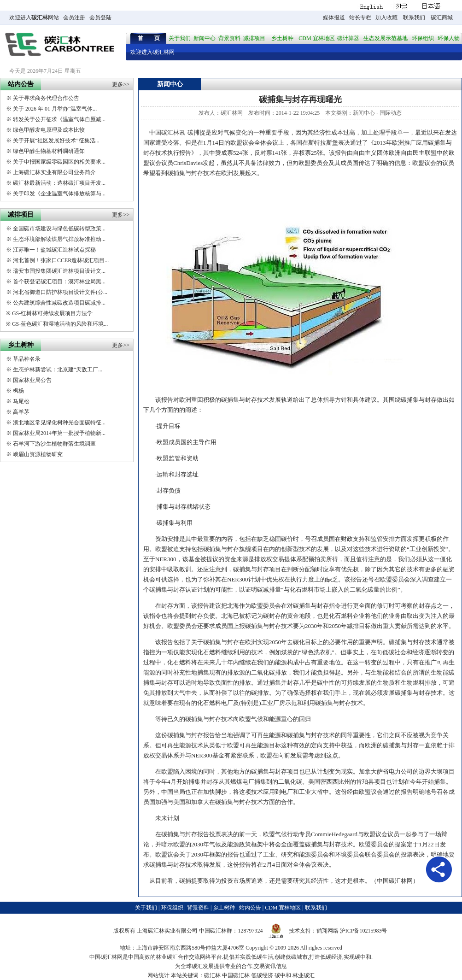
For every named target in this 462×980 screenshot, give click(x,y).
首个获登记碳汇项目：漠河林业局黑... (59, 282)
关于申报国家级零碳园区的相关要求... (59, 162)
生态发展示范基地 (386, 38)
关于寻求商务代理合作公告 (46, 98)
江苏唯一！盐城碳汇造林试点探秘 (54, 250)
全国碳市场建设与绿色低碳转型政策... (59, 229)
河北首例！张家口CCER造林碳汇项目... (61, 260)
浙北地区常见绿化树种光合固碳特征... (59, 423)
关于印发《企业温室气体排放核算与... (59, 194)
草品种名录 (27, 359)
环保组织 (423, 38)
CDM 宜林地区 (316, 38)
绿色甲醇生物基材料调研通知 (49, 151)
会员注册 (74, 18)
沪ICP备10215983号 (364, 931)
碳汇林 (40, 18)
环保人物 (449, 38)
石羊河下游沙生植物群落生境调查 (54, 444)
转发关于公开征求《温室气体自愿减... (59, 119)
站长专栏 (360, 18)
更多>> (121, 84)
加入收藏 (386, 18)
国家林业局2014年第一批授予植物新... (59, 433)
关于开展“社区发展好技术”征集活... (56, 141)
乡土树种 (282, 38)
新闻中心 (205, 38)
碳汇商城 (442, 18)
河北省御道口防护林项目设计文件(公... (60, 292)
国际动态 (391, 113)
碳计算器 (348, 38)
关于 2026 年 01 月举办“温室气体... (55, 109)
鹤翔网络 (327, 931)
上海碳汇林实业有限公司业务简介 (54, 172)
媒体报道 (334, 18)
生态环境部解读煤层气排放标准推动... (59, 239)
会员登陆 (100, 18)
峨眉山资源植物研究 (38, 454)
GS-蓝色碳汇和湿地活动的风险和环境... (60, 324)
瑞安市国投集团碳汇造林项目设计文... (59, 271)
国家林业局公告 (32, 380)
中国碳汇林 (164, 132)
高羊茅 (21, 412)
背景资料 (229, 38)
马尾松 (21, 401)
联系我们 (414, 18)
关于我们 (180, 38)
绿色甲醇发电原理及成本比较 (49, 130)
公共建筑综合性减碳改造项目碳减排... (59, 303)
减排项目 (254, 38)
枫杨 (18, 391)
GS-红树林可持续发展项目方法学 (52, 313)
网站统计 (158, 975)
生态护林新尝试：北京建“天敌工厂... (58, 370)
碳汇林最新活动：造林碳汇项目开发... (59, 183)
